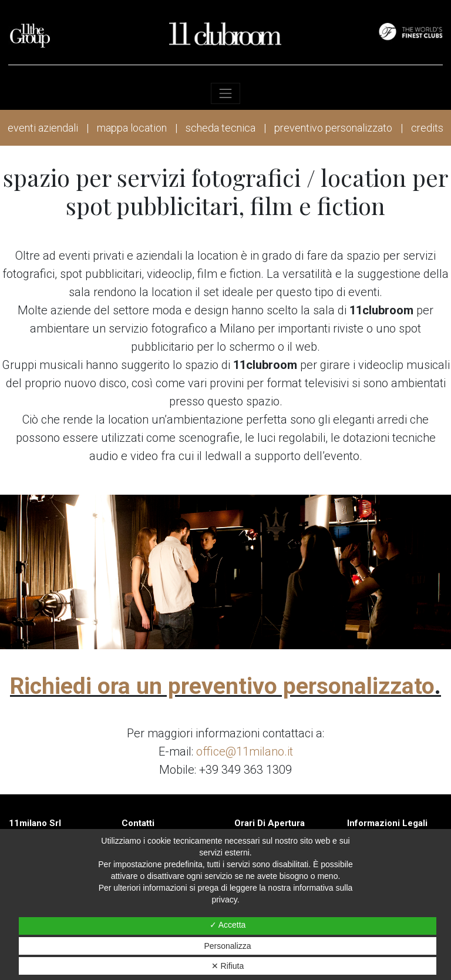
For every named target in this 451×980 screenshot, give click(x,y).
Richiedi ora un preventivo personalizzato (222, 686)
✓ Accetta (228, 925)
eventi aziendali (43, 128)
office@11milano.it (245, 751)
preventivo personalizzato (333, 128)
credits (427, 128)
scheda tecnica (221, 128)
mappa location (132, 128)
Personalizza (227, 946)
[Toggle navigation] (225, 93)
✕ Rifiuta (228, 966)
